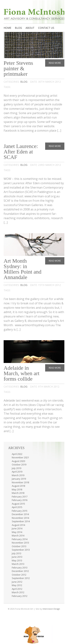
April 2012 (17, 589)
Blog (18, 28)
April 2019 (17, 472)
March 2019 (18, 475)
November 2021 (20, 457)
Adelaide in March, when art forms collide (21, 373)
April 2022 (17, 454)
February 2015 (20, 511)
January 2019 (19, 479)
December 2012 (20, 571)
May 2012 (17, 585)
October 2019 (19, 465)
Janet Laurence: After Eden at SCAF (21, 152)
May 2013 (17, 560)
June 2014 (17, 528)
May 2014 (17, 532)
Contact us (46, 28)
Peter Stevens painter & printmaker (18, 68)
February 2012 (20, 596)
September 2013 (21, 550)
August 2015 (18, 504)
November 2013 (20, 543)
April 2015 (17, 507)
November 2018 (20, 482)
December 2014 (20, 514)
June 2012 (17, 582)
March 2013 (18, 564)
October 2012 (19, 575)
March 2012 (18, 592)
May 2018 (17, 489)
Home (7, 28)
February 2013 (20, 568)
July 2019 (17, 468)
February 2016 (20, 500)
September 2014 (21, 521)
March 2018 (18, 493)
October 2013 (19, 546)
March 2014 (18, 536)
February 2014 (20, 539)
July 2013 (17, 553)
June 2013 (17, 557)
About (30, 28)
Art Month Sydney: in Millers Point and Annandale (22, 269)
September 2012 (21, 578)
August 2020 (18, 461)
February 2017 (20, 497)
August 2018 (18, 486)
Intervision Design (51, 609)
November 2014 (20, 518)
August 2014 (18, 525)
